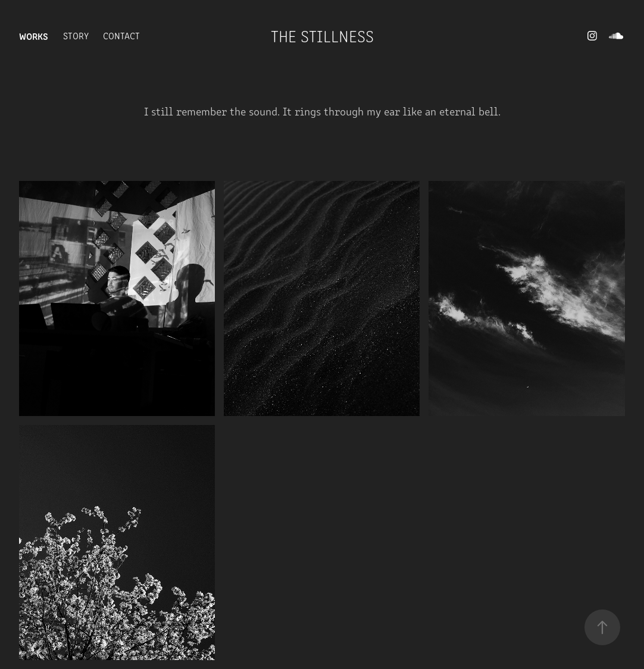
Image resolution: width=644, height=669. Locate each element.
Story (76, 35)
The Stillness (322, 36)
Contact (121, 35)
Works (34, 36)
